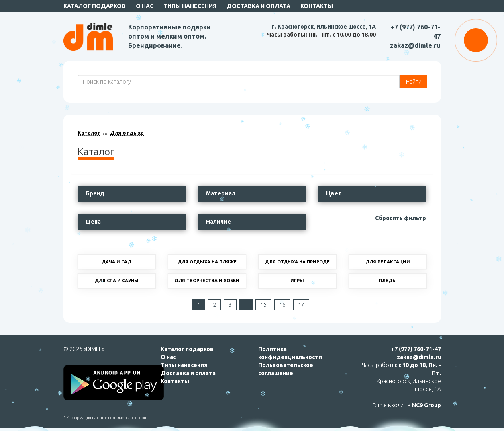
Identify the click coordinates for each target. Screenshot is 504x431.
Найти (413, 82)
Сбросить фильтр (401, 218)
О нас (145, 6)
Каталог (89, 133)
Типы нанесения (190, 6)
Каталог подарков (95, 6)
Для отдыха (127, 133)
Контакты (317, 6)
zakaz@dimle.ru (415, 45)
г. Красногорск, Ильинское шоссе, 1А (324, 27)
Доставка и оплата (258, 6)
